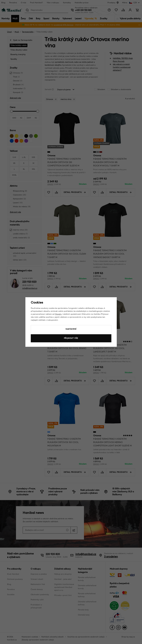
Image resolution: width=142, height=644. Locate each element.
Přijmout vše (71, 338)
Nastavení (71, 329)
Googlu (58, 314)
